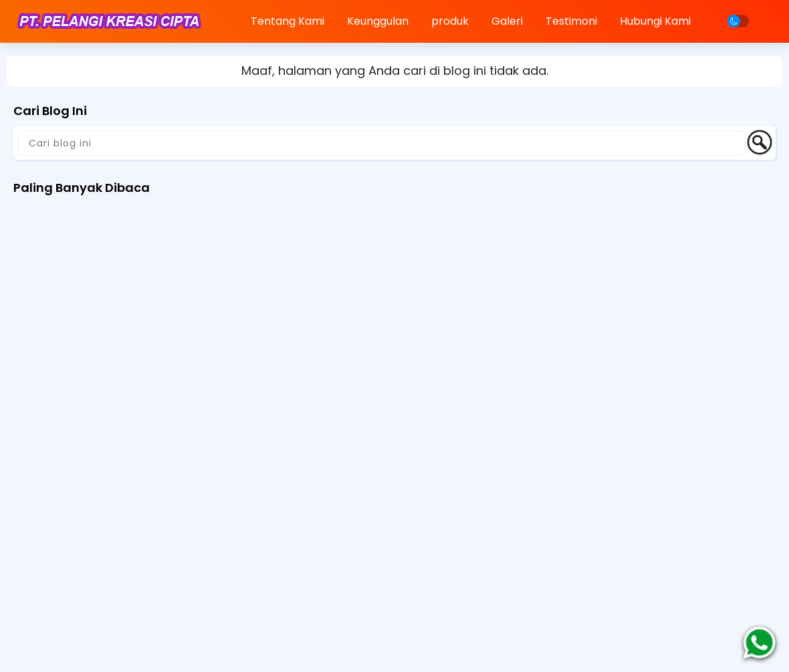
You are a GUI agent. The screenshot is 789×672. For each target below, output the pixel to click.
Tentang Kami (288, 21)
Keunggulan (378, 21)
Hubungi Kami (655, 21)
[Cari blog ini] (382, 143)
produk (450, 21)
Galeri (507, 21)
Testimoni (571, 21)
